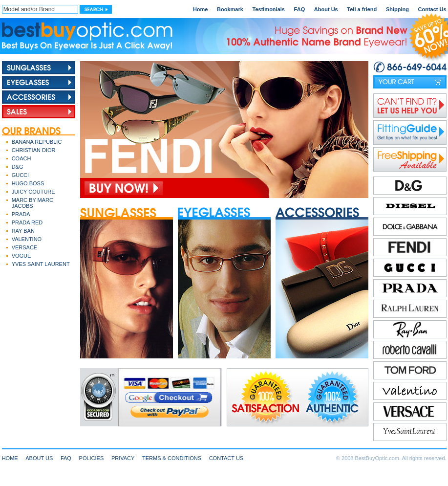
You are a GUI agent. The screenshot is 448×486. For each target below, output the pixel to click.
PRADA (21, 214)
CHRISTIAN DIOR (34, 150)
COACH (21, 158)
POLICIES (92, 458)
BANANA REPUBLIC (37, 142)
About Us (326, 9)
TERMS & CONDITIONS (172, 458)
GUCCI (20, 175)
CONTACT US (226, 458)
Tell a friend (362, 9)
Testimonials (269, 9)
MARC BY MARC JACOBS (32, 203)
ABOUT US (39, 458)
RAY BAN (23, 231)
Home (201, 9)
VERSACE (25, 247)
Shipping (397, 9)
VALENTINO (27, 239)
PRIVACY (123, 458)
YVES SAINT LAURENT (41, 264)
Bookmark (230, 9)
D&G (18, 167)
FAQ (300, 9)
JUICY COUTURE (33, 192)
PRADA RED (27, 222)
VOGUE (21, 256)
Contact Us (432, 9)
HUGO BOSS (28, 183)
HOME (10, 458)
